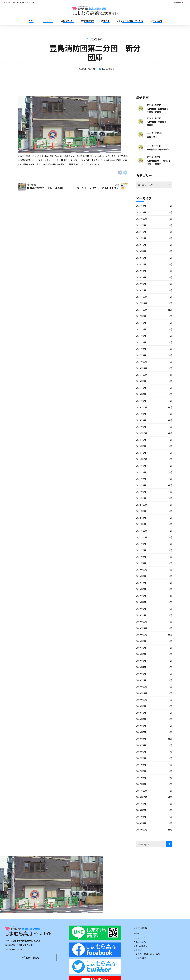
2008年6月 (141, 726)
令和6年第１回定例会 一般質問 (158, 123)
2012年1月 (141, 524)
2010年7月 (141, 583)
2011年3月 (141, 557)
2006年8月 (141, 810)
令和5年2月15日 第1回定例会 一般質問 (159, 162)
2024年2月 (141, 212)
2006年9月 (141, 804)
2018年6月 (141, 258)
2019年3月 (141, 251)
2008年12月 (142, 687)
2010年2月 (141, 609)
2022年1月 (141, 238)
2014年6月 (141, 440)
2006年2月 (141, 823)
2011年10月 (142, 537)
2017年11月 (142, 303)
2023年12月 (142, 219)
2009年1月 (141, 680)
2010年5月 (141, 596)
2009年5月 (141, 661)
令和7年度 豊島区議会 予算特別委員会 (158, 110)
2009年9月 (141, 641)
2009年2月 (141, 674)
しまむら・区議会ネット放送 (130, 21)
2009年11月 (142, 628)
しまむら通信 (156, 21)
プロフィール (47, 21)
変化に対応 (152, 137)
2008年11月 (142, 693)
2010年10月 (142, 570)
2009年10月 (142, 635)
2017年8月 (141, 323)
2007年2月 (141, 784)
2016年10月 (142, 375)
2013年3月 (141, 485)
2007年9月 (141, 758)
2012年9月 (141, 511)
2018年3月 (141, 277)
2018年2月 (141, 284)
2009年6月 (141, 654)
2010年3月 (141, 602)
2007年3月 (141, 778)
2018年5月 (141, 264)
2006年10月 (142, 797)
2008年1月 (141, 752)
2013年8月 (141, 472)
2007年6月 (141, 765)
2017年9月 (141, 316)
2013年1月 (141, 498)
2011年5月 (141, 550)
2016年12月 (142, 362)
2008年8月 (141, 713)
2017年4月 (141, 342)
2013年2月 (141, 492)
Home (31, 21)
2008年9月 (141, 706)
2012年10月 (142, 505)
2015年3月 (141, 420)
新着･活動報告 (88, 21)
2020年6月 (141, 245)
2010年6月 (141, 589)
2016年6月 (141, 401)
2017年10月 (142, 310)
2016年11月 (142, 368)
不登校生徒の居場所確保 (158, 149)
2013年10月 (142, 459)
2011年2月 (141, 563)
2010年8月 (141, 576)
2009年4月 (141, 667)
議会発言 (105, 21)
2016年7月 (141, 394)
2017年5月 (141, 336)
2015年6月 (141, 414)
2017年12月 (142, 297)
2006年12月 (142, 791)
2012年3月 (141, 518)
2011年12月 (142, 531)
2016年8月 (141, 388)
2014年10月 (142, 433)
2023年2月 (141, 232)
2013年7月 (141, 479)
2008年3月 (141, 739)
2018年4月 (141, 271)
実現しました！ (67, 21)
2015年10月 (142, 407)
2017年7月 (141, 329)
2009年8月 (141, 648)
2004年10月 (142, 830)
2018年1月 (141, 290)
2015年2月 (141, 427)
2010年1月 (141, 615)
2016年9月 (141, 381)
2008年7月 (141, 719)
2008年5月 (141, 732)
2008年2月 (141, 745)
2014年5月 (141, 446)
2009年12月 (142, 622)
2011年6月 (141, 544)
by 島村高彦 (108, 69)
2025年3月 (141, 206)
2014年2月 (141, 453)
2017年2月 (141, 355)
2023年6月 (141, 225)
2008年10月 (142, 700)
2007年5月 (141, 771)
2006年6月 (141, 817)
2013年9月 (141, 466)
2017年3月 (141, 349)
